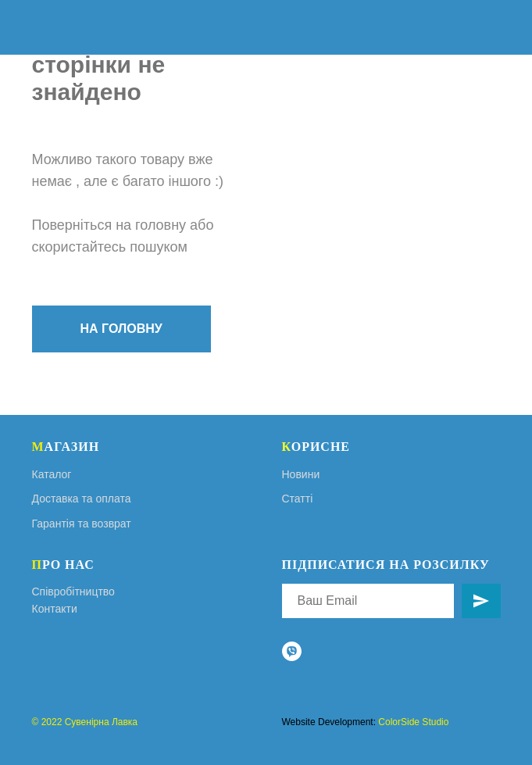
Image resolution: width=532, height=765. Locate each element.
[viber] (292, 651)
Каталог (52, 474)
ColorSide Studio (413, 722)
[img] (505, 27)
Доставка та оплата (82, 499)
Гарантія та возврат (82, 524)
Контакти (55, 609)
